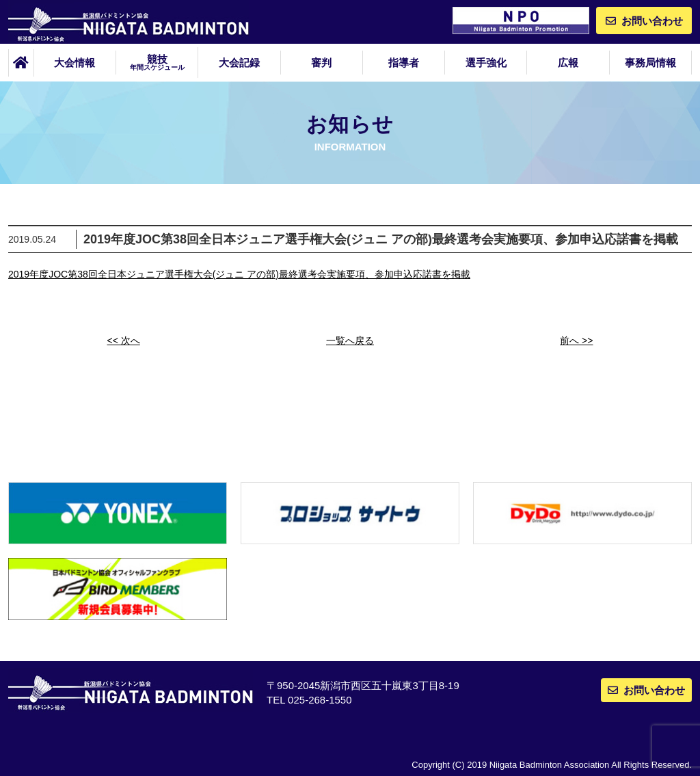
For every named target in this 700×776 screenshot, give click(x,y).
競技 (157, 62)
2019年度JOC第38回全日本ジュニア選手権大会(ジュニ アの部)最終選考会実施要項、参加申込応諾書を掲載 (239, 274)
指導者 (404, 63)
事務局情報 (650, 63)
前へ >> (576, 340)
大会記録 (239, 63)
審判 (321, 63)
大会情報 (75, 63)
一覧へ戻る (350, 340)
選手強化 (486, 63)
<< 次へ (124, 340)
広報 (568, 63)
